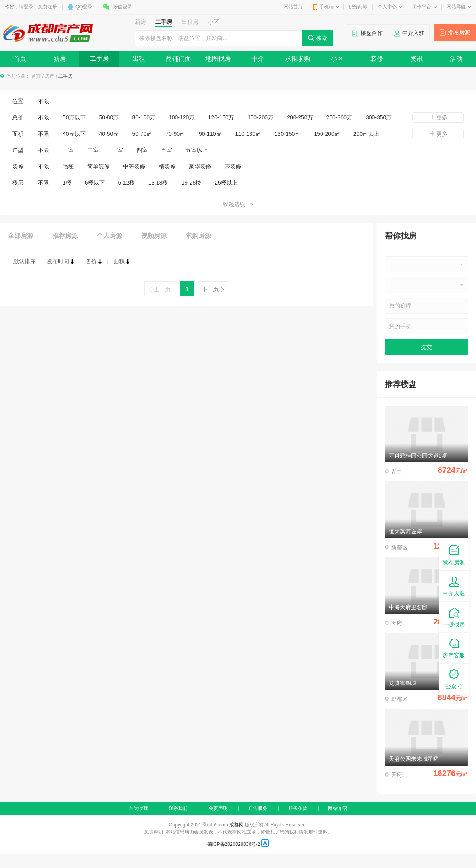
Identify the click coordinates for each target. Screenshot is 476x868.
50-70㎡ (142, 134)
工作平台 (422, 7)
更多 (438, 117)
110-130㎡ (248, 134)
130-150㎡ (287, 134)
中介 (258, 59)
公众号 (454, 678)
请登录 (26, 7)
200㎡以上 (366, 134)
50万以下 (74, 117)
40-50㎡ (109, 134)
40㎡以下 (74, 134)
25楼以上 (226, 183)
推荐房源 (65, 236)
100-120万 (181, 117)
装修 (377, 59)
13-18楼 (158, 183)
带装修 (233, 166)
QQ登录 (84, 7)
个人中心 (387, 7)
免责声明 (218, 808)
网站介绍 (338, 808)
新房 (59, 59)
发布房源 (459, 33)
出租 (139, 59)
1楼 (67, 183)
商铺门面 (178, 59)
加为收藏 (138, 808)
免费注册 (48, 7)
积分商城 (358, 7)
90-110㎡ (210, 134)
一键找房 (454, 617)
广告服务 (258, 808)
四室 (142, 150)
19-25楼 (191, 183)
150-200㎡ (327, 134)
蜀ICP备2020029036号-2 (234, 844)
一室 (68, 150)
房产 (50, 76)
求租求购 (297, 59)
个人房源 (109, 236)
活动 (456, 59)
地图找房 (218, 59)
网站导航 (456, 7)
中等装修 (134, 166)
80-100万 (144, 117)
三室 (117, 150)
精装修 (167, 166)
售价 (94, 261)
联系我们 (178, 808)
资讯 (416, 59)
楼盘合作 (372, 33)
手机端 (326, 7)
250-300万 (339, 117)
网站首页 (293, 7)
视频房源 (154, 236)
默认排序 (25, 261)
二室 (93, 150)
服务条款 (298, 808)
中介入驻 (413, 33)
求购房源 (198, 236)
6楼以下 (95, 183)
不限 (44, 101)
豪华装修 (200, 166)
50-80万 (109, 117)
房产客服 (454, 648)
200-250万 (300, 117)
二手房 (99, 59)
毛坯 (68, 166)
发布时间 (61, 261)
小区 (337, 59)
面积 (122, 261)
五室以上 (197, 150)
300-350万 (379, 117)
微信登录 (122, 7)
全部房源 (21, 236)
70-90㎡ (175, 134)
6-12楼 (127, 183)
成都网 (236, 825)
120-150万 (221, 117)
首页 (20, 59)
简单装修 (98, 166)
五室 (167, 150)
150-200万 (260, 117)
